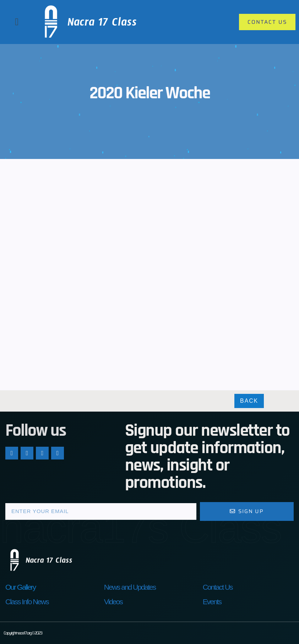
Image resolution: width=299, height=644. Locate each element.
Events (212, 602)
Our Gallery (20, 587)
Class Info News (27, 602)
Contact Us (218, 587)
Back (249, 401)
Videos (113, 602)
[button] (17, 22)
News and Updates (130, 587)
